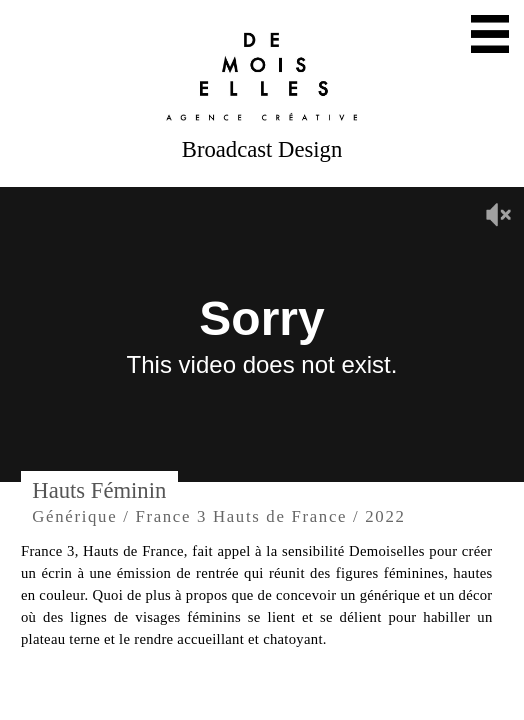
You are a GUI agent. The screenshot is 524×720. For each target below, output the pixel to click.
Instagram (294, 694)
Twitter (230, 694)
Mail (165, 694)
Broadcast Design (262, 149)
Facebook (359, 694)
